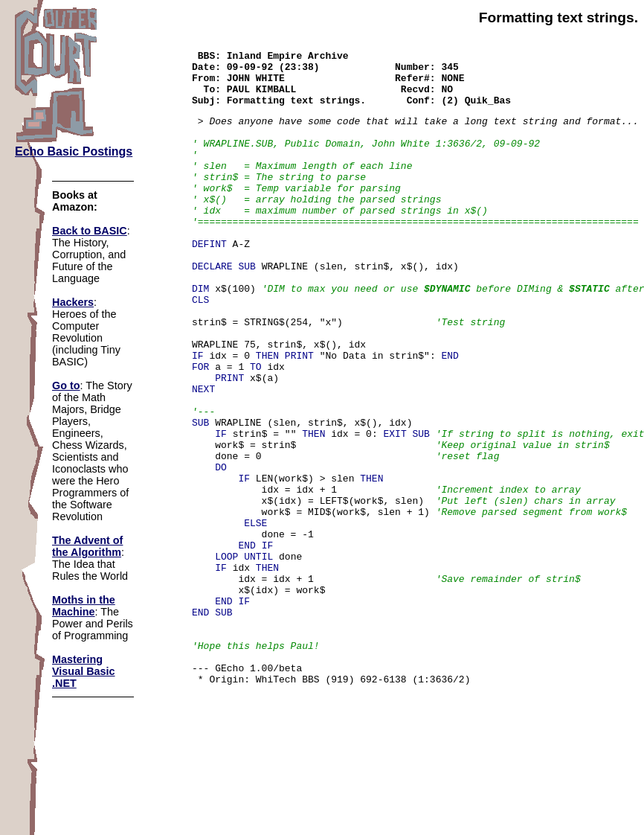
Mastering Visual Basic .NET (84, 671)
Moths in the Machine (84, 606)
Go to (66, 385)
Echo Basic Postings (74, 151)
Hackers (73, 302)
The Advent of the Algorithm (87, 546)
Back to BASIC (90, 231)
